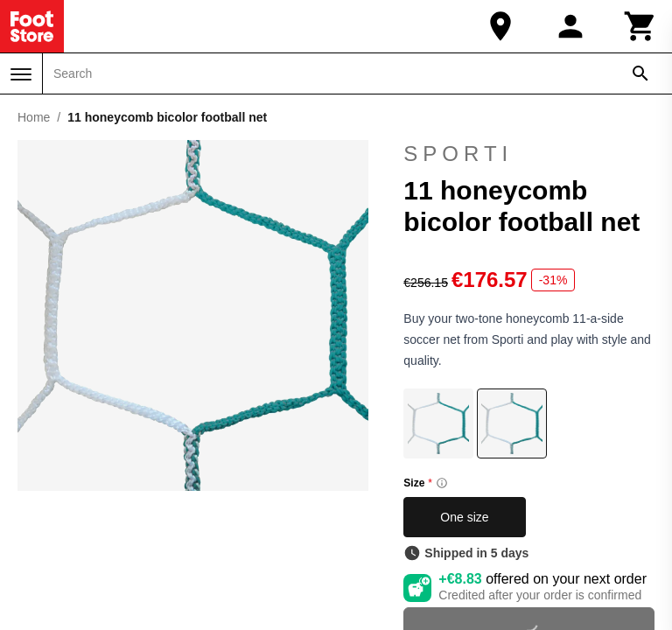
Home (34, 117)
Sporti (458, 154)
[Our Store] (500, 26)
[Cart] (640, 26)
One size (464, 517)
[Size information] (442, 483)
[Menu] (21, 74)
